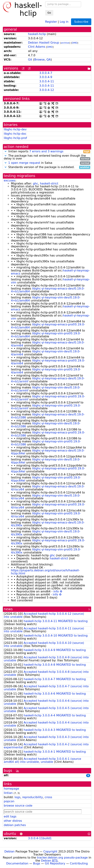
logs (17, 797)
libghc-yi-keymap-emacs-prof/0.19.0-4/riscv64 (48, 506)
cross (48, 797)
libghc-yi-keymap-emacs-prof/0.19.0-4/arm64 (48, 362)
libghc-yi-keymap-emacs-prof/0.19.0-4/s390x (48, 542)
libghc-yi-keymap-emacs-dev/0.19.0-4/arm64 (48, 344)
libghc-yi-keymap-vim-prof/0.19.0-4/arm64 (46, 371)
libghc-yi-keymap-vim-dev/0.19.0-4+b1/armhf (46, 389)
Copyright (50, 851)
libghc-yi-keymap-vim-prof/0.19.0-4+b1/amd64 (46, 335)
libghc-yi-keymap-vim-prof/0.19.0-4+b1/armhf (46, 407)
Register (51, 22)
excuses (10, 180)
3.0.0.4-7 (46, 73)
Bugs (37, 863)
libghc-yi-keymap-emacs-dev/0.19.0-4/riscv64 (48, 488)
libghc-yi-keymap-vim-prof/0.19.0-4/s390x (46, 551)
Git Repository (55, 863)
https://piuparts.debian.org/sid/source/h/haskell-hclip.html (45, 572)
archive (65, 43)
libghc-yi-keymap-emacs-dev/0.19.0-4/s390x (48, 524)
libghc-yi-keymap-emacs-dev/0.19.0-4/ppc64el (48, 452)
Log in (64, 22)
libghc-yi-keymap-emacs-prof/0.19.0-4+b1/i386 (48, 434)
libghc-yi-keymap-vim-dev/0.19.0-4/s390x (46, 533)
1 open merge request (24, 163)
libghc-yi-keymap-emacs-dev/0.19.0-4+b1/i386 (48, 416)
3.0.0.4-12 (47, 90)
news (8, 609)
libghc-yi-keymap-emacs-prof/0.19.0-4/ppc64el (48, 470)
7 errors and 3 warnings (46, 151)
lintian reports (47, 152)
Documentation (17, 863)
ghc (35, 184)
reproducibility (33, 797)
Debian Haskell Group (44, 43)
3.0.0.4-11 (47, 81)
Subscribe (81, 22)
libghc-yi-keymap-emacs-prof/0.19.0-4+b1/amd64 (48, 326)
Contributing (79, 863)
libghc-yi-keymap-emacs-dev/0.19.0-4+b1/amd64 (48, 290)
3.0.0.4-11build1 (40, 838)
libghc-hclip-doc (15, 134)
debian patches (15, 825)
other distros (13, 821)
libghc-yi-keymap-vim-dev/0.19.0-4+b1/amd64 (46, 299)
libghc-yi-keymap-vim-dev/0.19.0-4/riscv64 (46, 497)
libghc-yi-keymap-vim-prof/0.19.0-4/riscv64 (46, 515)
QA (49, 60)
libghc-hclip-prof (15, 138)
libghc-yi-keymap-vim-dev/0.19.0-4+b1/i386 (46, 425)
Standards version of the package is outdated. (47, 167)
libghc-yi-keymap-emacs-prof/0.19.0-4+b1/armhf (48, 398)
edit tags (10, 816)
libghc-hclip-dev (15, 129)
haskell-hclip (37, 34)
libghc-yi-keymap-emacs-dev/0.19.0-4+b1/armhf (48, 380)
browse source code (18, 806)
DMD (75, 43)
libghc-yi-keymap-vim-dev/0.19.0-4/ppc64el (46, 461)
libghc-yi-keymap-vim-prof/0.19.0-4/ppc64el (46, 479)
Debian (10, 851)
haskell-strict (49, 184)
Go (49, 13)
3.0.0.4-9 (46, 77)
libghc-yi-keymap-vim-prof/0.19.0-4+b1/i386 (46, 443)
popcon (9, 801)
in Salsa (47, 163)
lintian (8, 793)
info (56, 591)
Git (30, 60)
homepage (11, 789)
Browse (39, 60)
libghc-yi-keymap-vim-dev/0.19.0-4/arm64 (46, 353)
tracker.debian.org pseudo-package (62, 858)
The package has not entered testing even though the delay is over (47, 157)
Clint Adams (37, 47)
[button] (6, 151)
